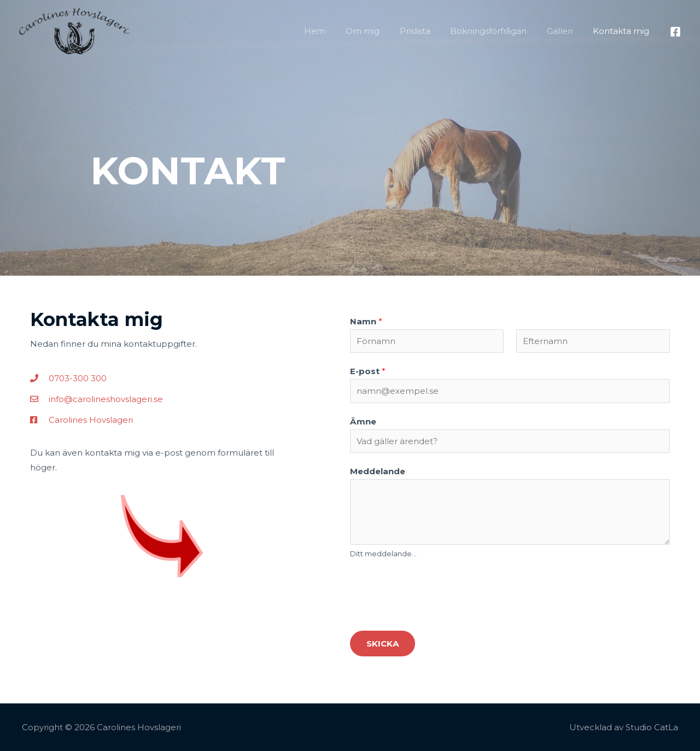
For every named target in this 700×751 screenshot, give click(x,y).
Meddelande (378, 471)
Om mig (379, 31)
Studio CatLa (652, 727)
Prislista (428, 31)
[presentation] (433, 593)
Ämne (363, 421)
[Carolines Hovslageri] (74, 30)
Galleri (565, 31)
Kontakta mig (623, 31)
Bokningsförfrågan (498, 31)
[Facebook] (675, 32)
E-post (368, 371)
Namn (366, 321)
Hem (335, 31)
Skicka (383, 644)
